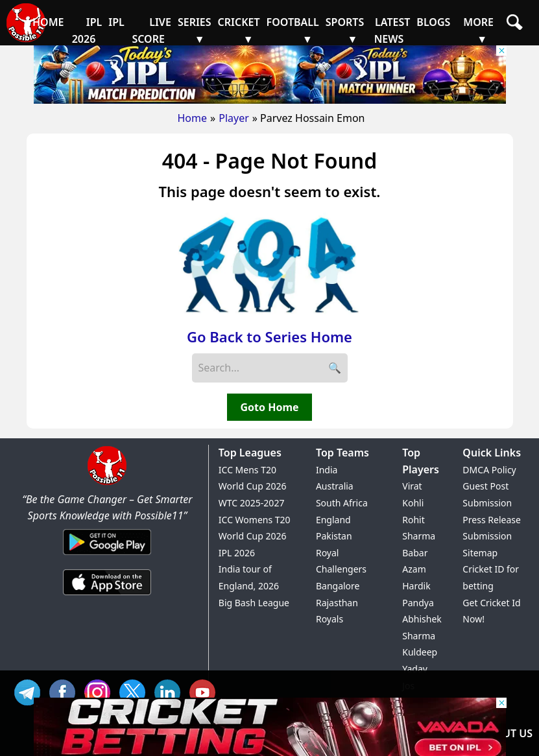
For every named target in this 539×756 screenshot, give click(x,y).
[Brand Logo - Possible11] (107, 482)
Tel (30, 691)
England (333, 520)
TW (136, 691)
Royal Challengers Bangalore (341, 569)
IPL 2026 (237, 553)
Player (234, 118)
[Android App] (107, 556)
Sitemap (480, 553)
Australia (335, 486)
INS (101, 691)
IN (171, 691)
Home (193, 118)
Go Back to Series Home (269, 337)
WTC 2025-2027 (252, 503)
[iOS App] (107, 596)
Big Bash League (254, 603)
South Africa (342, 503)
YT (206, 691)
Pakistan (334, 536)
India (327, 470)
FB (66, 691)
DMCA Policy (489, 470)
